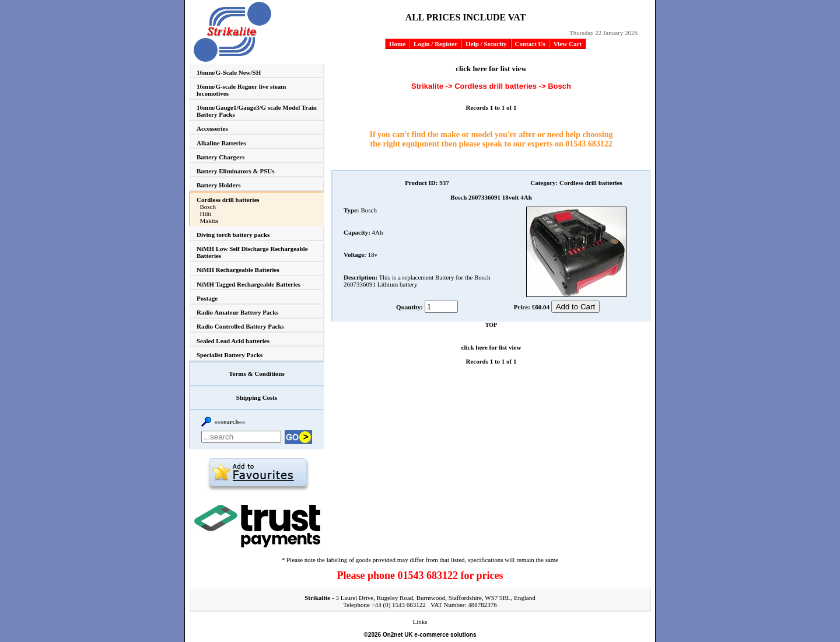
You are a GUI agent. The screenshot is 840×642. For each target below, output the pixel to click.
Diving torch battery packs (233, 235)
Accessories (212, 128)
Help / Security (486, 44)
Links (420, 622)
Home (397, 44)
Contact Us (530, 44)
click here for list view (491, 69)
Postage (207, 298)
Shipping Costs (257, 397)
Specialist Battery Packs (230, 355)
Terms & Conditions (257, 374)
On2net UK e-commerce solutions (430, 635)
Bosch (208, 207)
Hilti (206, 214)
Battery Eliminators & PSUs (236, 171)
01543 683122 (589, 144)
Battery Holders (218, 185)
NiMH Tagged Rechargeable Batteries (249, 284)
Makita (209, 221)
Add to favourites (258, 474)
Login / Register (435, 44)
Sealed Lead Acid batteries (233, 341)
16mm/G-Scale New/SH (229, 72)
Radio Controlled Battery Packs (240, 326)
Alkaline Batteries (221, 143)
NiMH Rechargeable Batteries (238, 270)
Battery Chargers (220, 157)
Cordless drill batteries (228, 200)
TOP (491, 325)
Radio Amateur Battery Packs (238, 312)
